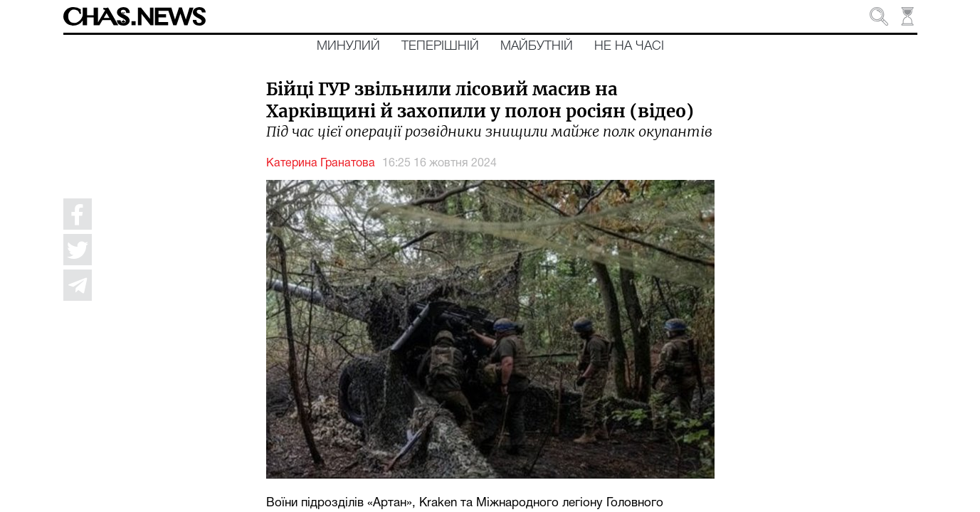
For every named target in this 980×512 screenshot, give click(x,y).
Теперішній (440, 46)
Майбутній (537, 46)
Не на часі (629, 46)
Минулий (348, 46)
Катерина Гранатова (321, 164)
